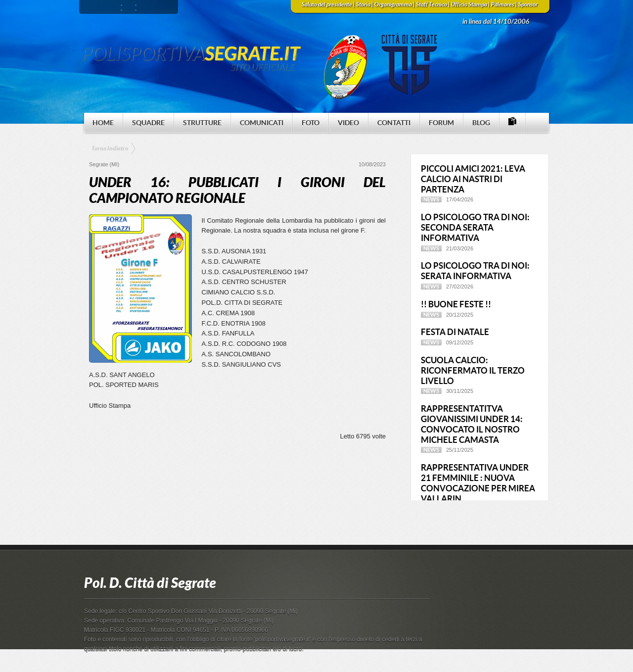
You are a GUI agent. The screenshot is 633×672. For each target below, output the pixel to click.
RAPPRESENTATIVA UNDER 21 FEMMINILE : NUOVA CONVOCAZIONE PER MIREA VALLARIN (478, 483)
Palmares (503, 4)
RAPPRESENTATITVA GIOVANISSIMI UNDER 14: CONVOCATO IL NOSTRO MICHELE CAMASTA (472, 424)
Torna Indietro (110, 148)
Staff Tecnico (431, 4)
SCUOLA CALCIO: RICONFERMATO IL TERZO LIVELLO (473, 370)
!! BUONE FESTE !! (456, 304)
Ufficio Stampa (469, 4)
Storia (363, 4)
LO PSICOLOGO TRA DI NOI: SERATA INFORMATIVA (475, 271)
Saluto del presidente (327, 4)
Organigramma (393, 4)
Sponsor (528, 4)
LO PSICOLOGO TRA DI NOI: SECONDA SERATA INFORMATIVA (475, 227)
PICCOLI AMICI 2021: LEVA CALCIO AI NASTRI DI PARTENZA (473, 179)
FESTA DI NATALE (455, 332)
